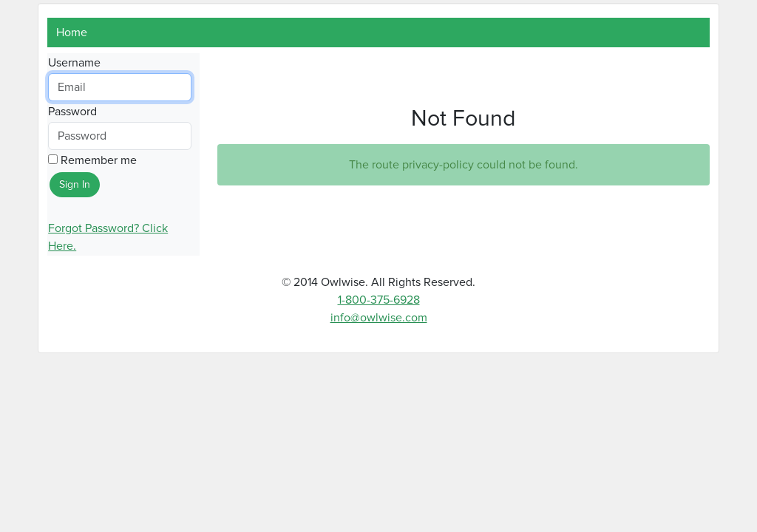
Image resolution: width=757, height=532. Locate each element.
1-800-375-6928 (379, 300)
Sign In (75, 185)
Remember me (92, 160)
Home (72, 33)
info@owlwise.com (379, 318)
